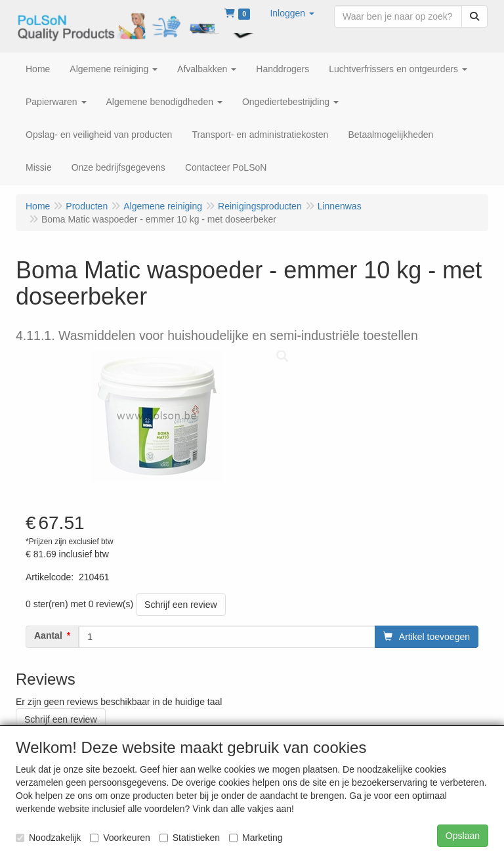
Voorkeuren (120, 838)
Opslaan (463, 836)
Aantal (48, 635)
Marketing (256, 838)
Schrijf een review (181, 605)
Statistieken (190, 838)
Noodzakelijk (48, 838)
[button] (292, 13)
